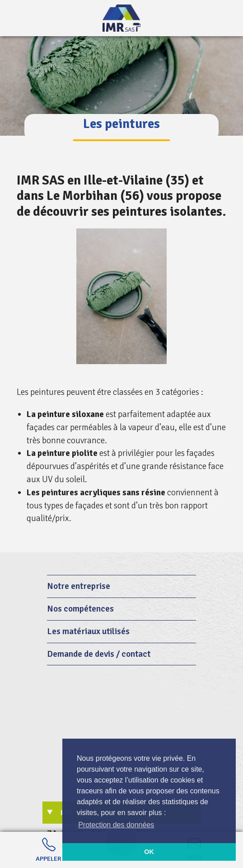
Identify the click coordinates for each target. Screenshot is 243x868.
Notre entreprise (79, 586)
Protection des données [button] (116, 825)
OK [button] (149, 852)
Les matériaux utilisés (88, 631)
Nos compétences (80, 609)
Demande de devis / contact (99, 654)
